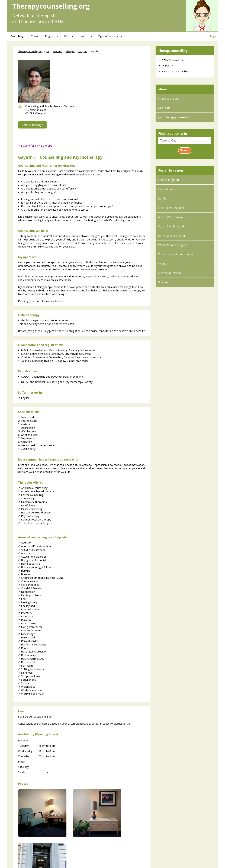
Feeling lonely (28, 602)
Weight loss (27, 687)
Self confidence (29, 585)
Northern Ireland (170, 273)
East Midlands (167, 189)
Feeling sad (26, 606)
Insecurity (26, 616)
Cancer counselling (31, 495)
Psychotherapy (29, 516)
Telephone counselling (33, 523)
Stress (24, 683)
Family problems (30, 595)
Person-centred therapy (34, 512)
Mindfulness (27, 505)
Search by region (171, 170)
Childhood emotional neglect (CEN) (40, 578)
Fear (22, 599)
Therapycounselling (173, 51)
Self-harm (25, 666)
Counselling (26, 498)
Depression (27, 592)
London (163, 198)
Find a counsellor (169, 99)
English (24, 398)
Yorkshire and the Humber (176, 254)
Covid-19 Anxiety (30, 588)
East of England (168, 180)
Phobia (24, 648)
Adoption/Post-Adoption (34, 546)
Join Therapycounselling (174, 117)
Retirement (27, 662)
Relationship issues (31, 658)
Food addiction (28, 609)
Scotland (164, 282)
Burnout (24, 574)
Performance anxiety (32, 644)
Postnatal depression (33, 651)
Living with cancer (30, 627)
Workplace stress (30, 690)
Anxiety (24, 553)
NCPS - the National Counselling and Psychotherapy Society (57, 382)
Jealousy (25, 620)
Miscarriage (27, 634)
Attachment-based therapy (36, 491)
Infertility (25, 613)
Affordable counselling (33, 488)
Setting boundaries (31, 669)
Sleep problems (29, 676)
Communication (29, 581)
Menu (163, 89)
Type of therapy (108, 36)
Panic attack (27, 637)
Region (49, 36)
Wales (162, 264)
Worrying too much (31, 694)
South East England (171, 226)
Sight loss (25, 673)
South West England (172, 236)
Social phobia (27, 680)
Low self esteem (30, 630)
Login (213, 36)
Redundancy (27, 655)
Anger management (32, 549)
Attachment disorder (32, 557)
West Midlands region (173, 245)
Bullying (24, 571)
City (66, 36)
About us (164, 108)
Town (34, 36)
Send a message (32, 125)
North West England (172, 217)
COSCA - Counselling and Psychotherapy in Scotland (52, 377)
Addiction (25, 542)
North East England (171, 208)
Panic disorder (28, 641)
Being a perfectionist (32, 560)
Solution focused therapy (35, 519)
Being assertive (29, 564)
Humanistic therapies (32, 502)
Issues (83, 36)
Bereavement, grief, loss (35, 567)
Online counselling (30, 509)
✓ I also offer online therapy (35, 146)
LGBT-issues (27, 623)
